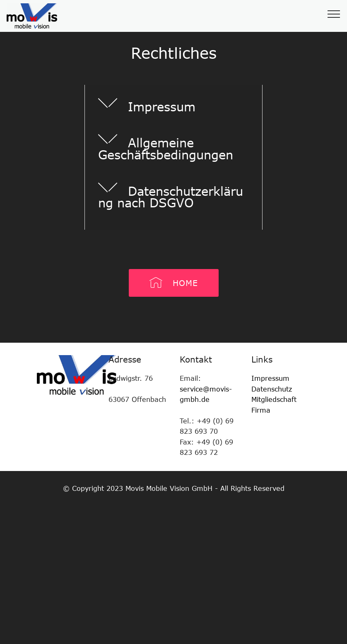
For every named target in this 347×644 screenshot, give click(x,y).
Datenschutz (272, 389)
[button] (173, 103)
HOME (174, 283)
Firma (261, 410)
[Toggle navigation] (334, 14)
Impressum (270, 378)
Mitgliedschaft (275, 399)
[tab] (173, 103)
